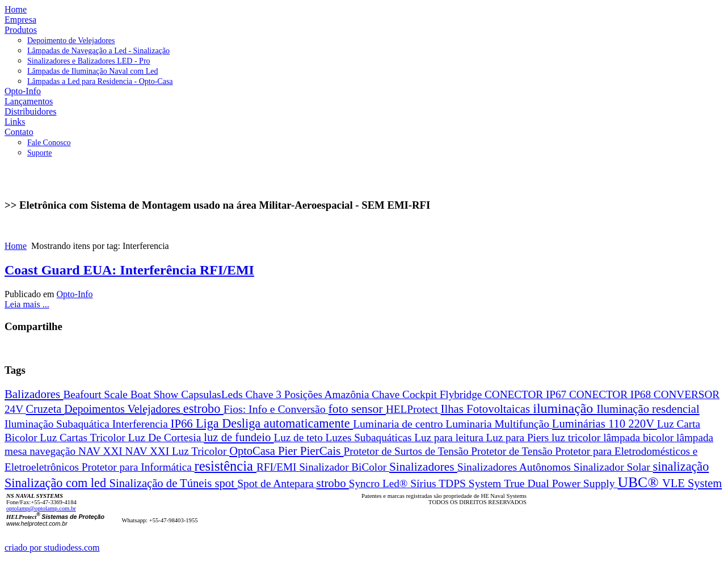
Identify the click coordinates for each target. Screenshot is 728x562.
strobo (333, 483)
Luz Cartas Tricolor (84, 438)
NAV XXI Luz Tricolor (177, 451)
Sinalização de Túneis (162, 483)
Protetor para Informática (138, 467)
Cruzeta (45, 409)
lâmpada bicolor (640, 438)
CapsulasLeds (213, 394)
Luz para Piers (519, 438)
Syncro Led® (380, 483)
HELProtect (413, 409)
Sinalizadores (423, 467)
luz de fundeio (239, 437)
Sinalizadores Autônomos (516, 467)
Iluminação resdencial (648, 409)
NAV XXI (102, 451)
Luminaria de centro (399, 424)
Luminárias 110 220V (605, 424)
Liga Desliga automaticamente (274, 423)
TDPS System (471, 483)
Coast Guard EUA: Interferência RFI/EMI (129, 270)
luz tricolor (577, 438)
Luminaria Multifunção (499, 424)
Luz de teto (299, 438)
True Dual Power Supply (561, 483)
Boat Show (156, 394)
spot (226, 483)
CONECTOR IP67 (527, 394)
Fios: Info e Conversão (276, 409)
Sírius (424, 483)
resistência (226, 466)
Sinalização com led (57, 483)
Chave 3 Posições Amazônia (309, 394)
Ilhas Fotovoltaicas (487, 409)
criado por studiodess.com (52, 548)
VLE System (692, 483)
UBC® (640, 482)
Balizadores (34, 394)
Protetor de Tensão (513, 451)
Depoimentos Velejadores (124, 409)
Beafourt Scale (96, 394)
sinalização (681, 466)
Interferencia (142, 424)
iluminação (565, 408)
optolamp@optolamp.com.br (41, 508)
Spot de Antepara (277, 483)
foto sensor (357, 409)
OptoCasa (254, 451)
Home (16, 246)
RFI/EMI (278, 467)
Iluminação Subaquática (58, 424)
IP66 (183, 423)
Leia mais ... (27, 304)
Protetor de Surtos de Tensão (408, 451)
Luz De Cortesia (166, 437)
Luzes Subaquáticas (370, 438)
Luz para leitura (450, 438)
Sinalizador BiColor (344, 467)
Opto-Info (75, 294)
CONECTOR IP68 (611, 394)
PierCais (322, 451)
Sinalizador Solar (613, 467)
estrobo (203, 409)
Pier (289, 451)
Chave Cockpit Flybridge (428, 394)
